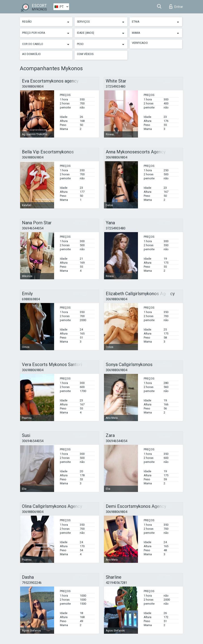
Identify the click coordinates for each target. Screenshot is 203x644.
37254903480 (116, 87)
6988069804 (31, 299)
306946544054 (33, 228)
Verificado (140, 43)
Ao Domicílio (31, 54)
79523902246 (32, 583)
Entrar (176, 6)
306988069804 (33, 87)
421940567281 (116, 583)
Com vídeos (85, 54)
